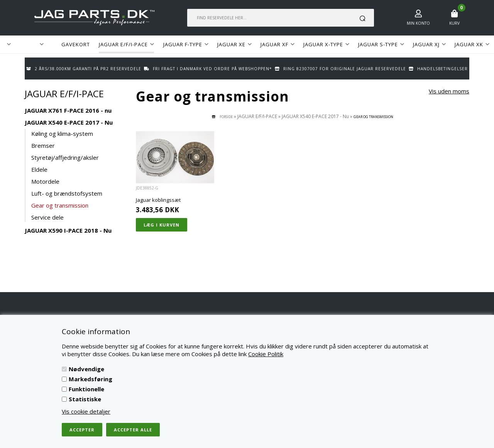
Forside (226, 117)
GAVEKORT (76, 44)
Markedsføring (91, 379)
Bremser (43, 145)
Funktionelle (86, 389)
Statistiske (85, 399)
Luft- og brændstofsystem (67, 193)
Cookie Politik (266, 354)
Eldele (39, 169)
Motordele (45, 181)
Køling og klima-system (62, 134)
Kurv (454, 23)
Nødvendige (86, 369)
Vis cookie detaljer (86, 411)
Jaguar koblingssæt (158, 200)
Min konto (418, 23)
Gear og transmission (60, 205)
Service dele (47, 217)
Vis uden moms (449, 91)
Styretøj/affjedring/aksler (65, 157)
